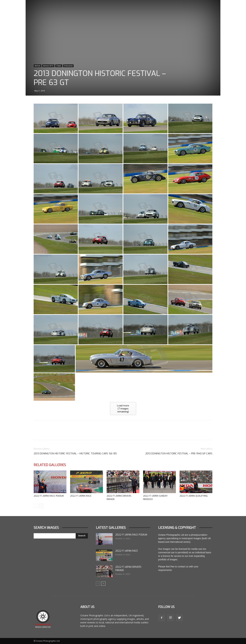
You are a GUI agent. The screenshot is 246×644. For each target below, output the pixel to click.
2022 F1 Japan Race (81, 496)
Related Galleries (50, 465)
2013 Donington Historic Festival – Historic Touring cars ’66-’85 (75, 454)
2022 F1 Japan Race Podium (49, 496)
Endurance (68, 66)
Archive (37, 66)
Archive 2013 (48, 66)
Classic (59, 66)
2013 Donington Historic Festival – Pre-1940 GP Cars (179, 454)
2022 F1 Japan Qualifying (194, 496)
